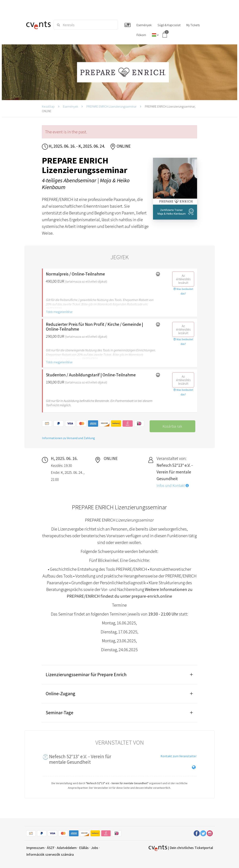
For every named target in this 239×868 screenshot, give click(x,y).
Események (71, 106)
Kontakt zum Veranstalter (179, 756)
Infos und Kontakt (173, 486)
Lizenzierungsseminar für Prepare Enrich (86, 674)
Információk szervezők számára (50, 854)
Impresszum (35, 848)
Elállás (84, 848)
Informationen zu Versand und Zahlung (68, 438)
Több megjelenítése (59, 312)
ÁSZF (51, 848)
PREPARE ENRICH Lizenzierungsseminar (111, 106)
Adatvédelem (67, 848)
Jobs (95, 848)
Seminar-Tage (60, 713)
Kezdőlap (48, 106)
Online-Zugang (60, 694)
